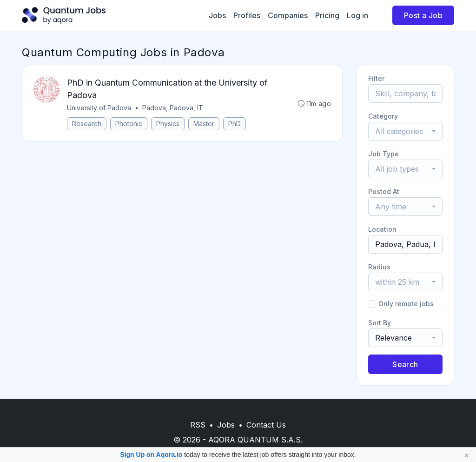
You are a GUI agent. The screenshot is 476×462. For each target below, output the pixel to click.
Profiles (247, 15)
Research (87, 124)
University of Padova (99, 108)
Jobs (217, 15)
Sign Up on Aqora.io (151, 455)
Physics (168, 124)
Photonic (129, 124)
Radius (379, 267)
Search (405, 364)
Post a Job (423, 15)
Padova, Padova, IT (173, 108)
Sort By (380, 323)
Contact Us (266, 425)
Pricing (327, 15)
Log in (357, 15)
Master (204, 124)
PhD (235, 124)
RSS (198, 425)
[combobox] (405, 131)
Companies (288, 15)
